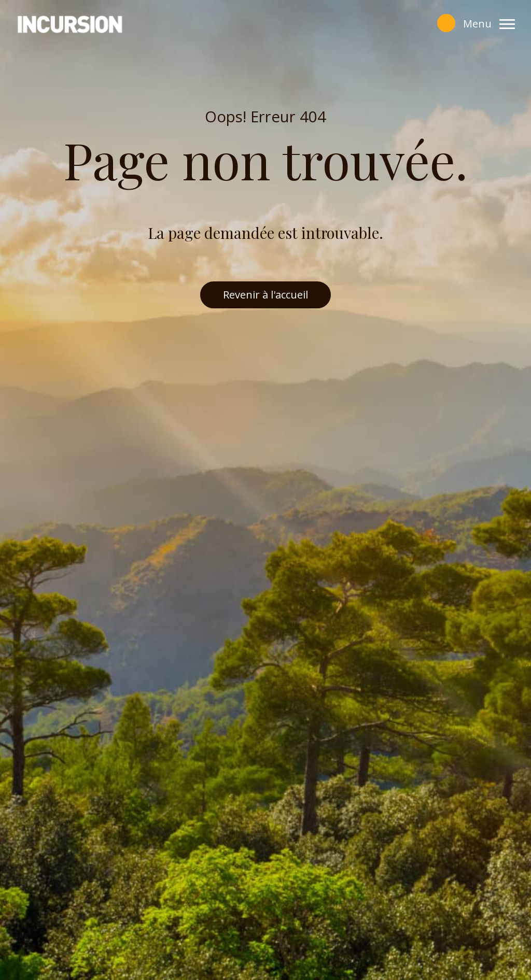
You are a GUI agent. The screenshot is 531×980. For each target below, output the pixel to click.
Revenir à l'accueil (265, 295)
